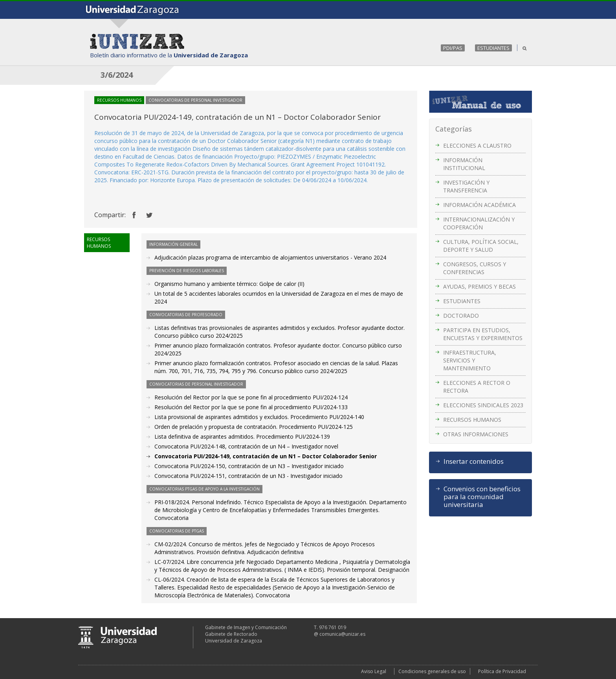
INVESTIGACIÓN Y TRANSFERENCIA (466, 186)
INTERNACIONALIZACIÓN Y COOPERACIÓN (479, 223)
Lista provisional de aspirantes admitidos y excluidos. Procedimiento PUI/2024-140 (259, 417)
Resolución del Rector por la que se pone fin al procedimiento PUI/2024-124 (251, 397)
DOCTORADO (461, 316)
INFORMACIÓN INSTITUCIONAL (464, 164)
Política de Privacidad (502, 671)
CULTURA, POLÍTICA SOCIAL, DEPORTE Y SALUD (481, 246)
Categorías (454, 129)
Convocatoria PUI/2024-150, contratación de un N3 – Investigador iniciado (249, 466)
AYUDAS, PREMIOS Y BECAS (479, 286)
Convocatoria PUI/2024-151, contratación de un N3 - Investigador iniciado (248, 476)
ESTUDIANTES (493, 48)
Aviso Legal (374, 671)
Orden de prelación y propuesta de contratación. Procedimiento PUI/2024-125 (254, 427)
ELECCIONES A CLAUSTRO (477, 145)
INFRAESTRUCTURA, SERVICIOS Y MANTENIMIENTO (470, 360)
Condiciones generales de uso (432, 671)
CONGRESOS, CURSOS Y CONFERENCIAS (475, 268)
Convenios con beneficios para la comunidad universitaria (482, 497)
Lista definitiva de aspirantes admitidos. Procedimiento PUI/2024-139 (242, 436)
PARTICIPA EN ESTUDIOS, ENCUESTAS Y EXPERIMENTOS (483, 334)
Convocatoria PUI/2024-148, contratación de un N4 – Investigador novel (246, 446)
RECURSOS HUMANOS (472, 420)
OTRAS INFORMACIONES (476, 434)
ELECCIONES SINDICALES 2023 (483, 405)
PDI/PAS (453, 48)
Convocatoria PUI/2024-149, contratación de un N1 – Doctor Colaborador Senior (266, 456)
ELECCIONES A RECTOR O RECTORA (477, 387)
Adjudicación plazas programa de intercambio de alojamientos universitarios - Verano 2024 (270, 257)
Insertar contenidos (474, 461)
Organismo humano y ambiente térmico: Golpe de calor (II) (229, 284)
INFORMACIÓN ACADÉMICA (479, 205)
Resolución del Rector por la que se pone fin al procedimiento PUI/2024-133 (251, 407)
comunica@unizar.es (342, 634)
